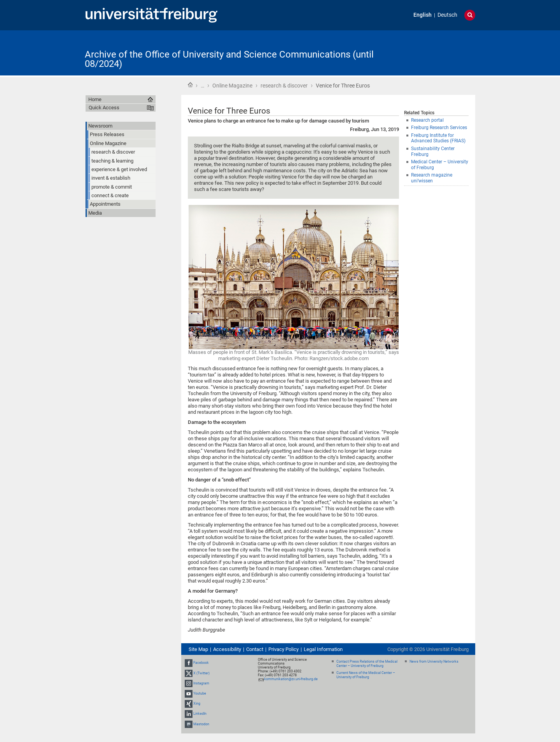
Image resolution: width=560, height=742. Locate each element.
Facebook (201, 663)
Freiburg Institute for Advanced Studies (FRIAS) (438, 138)
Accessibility (227, 649)
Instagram (201, 683)
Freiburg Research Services (439, 128)
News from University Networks (434, 661)
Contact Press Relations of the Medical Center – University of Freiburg (367, 664)
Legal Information (323, 649)
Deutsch (447, 15)
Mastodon (201, 724)
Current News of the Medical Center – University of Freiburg (366, 675)
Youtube (200, 693)
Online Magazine (232, 86)
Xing (197, 703)
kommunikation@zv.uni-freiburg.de (291, 679)
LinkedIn (200, 714)
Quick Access (104, 108)
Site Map (198, 649)
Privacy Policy (283, 649)
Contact (255, 649)
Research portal (427, 120)
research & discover (284, 86)
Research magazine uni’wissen (432, 178)
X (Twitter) (201, 673)
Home (190, 85)
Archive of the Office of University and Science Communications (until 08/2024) (229, 59)
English (423, 15)
